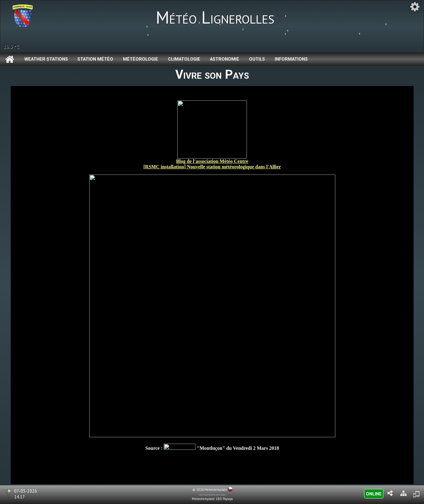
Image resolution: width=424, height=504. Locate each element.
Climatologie (184, 59)
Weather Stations (46, 59)
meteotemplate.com (212, 495)
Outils (257, 59)
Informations (291, 59)
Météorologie (141, 59)
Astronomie (225, 59)
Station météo (95, 59)
